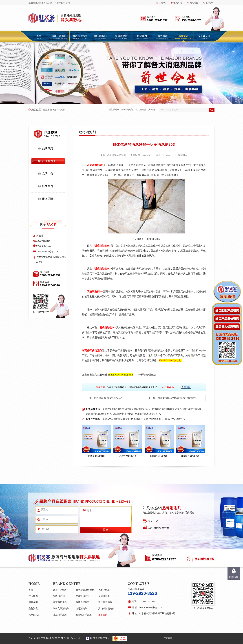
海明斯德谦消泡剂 (85, 590)
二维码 (162, 3)
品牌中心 (48, 174)
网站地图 (194, 3)
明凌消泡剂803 (95, 165)
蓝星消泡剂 (104, 596)
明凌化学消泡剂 (84, 615)
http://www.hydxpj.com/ (121, 375)
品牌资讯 (33, 608)
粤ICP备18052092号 (100, 638)
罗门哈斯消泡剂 (106, 608)
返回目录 (183, 155)
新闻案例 (48, 186)
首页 (31, 590)
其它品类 (152, 110)
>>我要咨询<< (169, 387)
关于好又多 (34, 615)
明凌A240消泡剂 (132, 419)
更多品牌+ (104, 615)
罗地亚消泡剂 (83, 596)
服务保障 (48, 199)
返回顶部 (234, 577)
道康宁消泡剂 (127, 110)
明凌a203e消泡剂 (174, 419)
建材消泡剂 (60, 110)
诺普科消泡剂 (60, 602)
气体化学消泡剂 (61, 608)
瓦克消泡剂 (141, 110)
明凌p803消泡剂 (111, 419)
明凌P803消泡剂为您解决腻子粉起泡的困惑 (125, 409)
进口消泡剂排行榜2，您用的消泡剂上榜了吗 (135, 414)
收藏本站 (178, 3)
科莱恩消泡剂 (83, 602)
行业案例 (47, 110)
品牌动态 (48, 149)
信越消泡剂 (81, 608)
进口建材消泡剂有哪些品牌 (108, 398)
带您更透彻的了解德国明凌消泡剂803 (177, 398)
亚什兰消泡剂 (105, 602)
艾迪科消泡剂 (60, 615)
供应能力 (33, 596)
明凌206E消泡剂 (152, 419)
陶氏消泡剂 (59, 596)
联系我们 (210, 3)
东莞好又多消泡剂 (92, 350)
